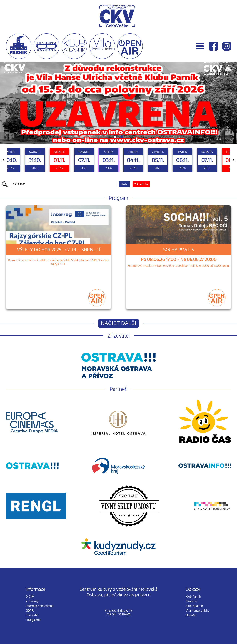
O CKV (30, 597)
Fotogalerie (33, 620)
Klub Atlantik (194, 606)
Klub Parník (193, 597)
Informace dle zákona (40, 606)
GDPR (30, 610)
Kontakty (32, 615)
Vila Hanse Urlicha (198, 610)
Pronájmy (32, 601)
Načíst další (119, 323)
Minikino (191, 601)
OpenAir (191, 615)
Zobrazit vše (141, 184)
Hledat (124, 184)
